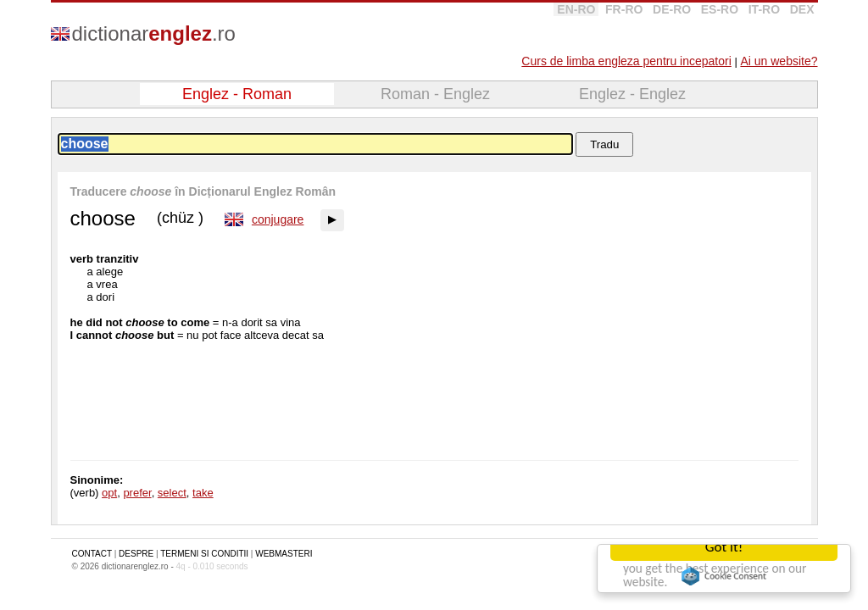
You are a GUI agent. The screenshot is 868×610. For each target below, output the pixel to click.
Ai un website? (779, 61)
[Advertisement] (656, 303)
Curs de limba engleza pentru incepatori (626, 61)
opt (109, 493)
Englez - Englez (632, 94)
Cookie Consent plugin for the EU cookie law (724, 576)
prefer (137, 493)
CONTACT (92, 554)
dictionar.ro (154, 33)
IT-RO (764, 9)
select (172, 493)
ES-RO (720, 9)
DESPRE (136, 554)
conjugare (278, 219)
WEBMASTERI (284, 554)
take (203, 493)
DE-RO (672, 9)
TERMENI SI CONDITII (204, 554)
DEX (802, 9)
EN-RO (576, 9)
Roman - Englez (435, 94)
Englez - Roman (237, 94)
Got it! (724, 547)
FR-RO (624, 9)
